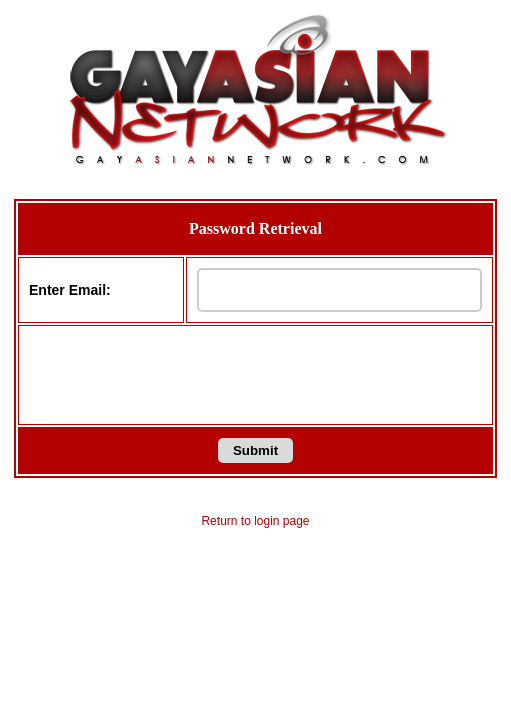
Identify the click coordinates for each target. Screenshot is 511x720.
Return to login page (255, 521)
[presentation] (256, 375)
